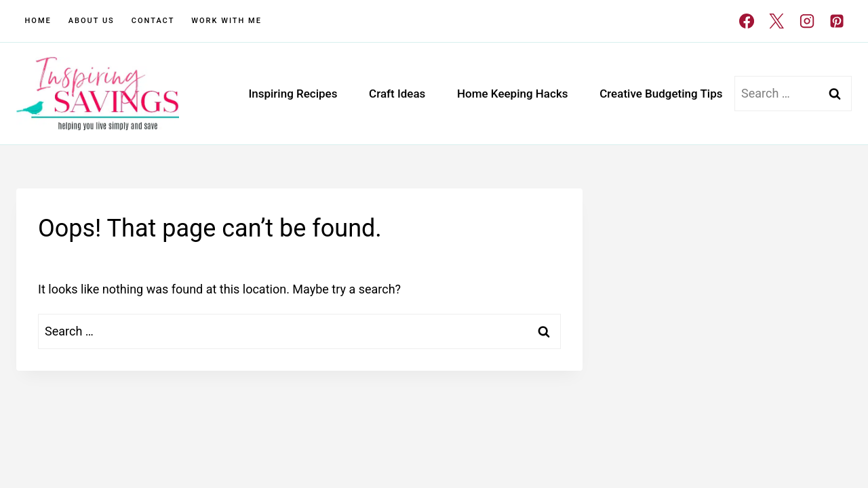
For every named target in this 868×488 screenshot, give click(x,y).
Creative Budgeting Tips (661, 94)
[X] (776, 21)
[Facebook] (747, 21)
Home (38, 21)
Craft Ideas (397, 94)
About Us (92, 21)
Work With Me (226, 21)
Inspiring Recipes (293, 94)
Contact (153, 21)
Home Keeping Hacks (513, 94)
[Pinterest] (837, 21)
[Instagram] (806, 21)
